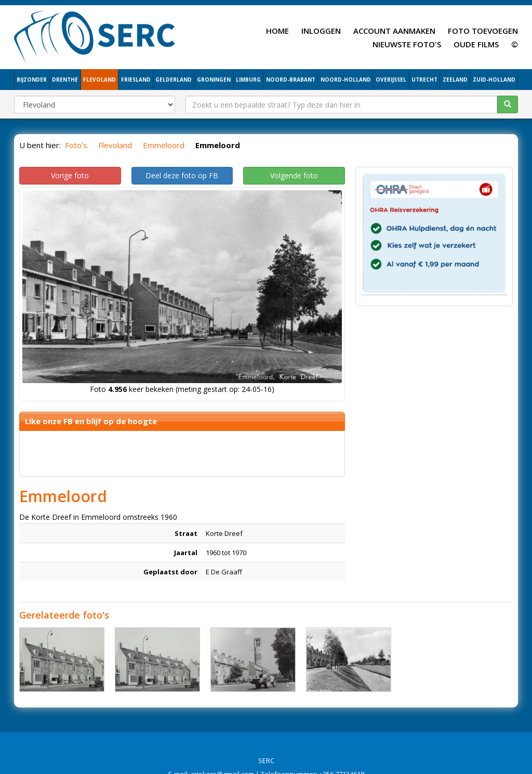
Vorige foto (70, 175)
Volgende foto (294, 175)
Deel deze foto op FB (182, 175)
